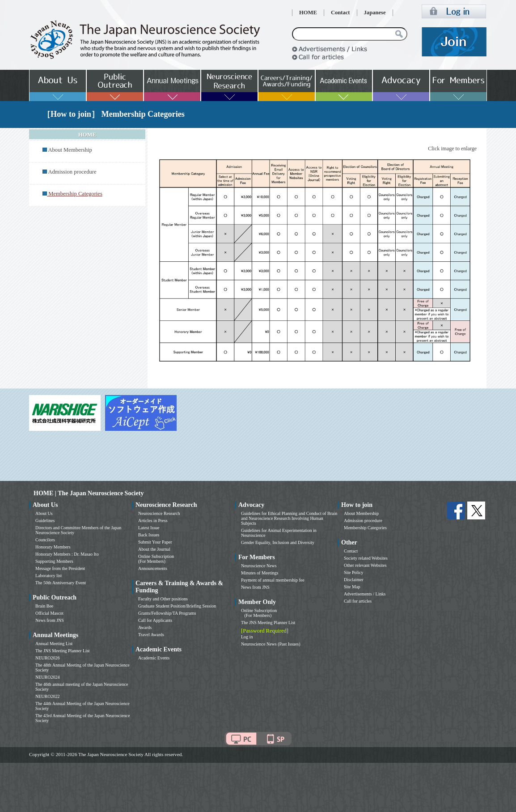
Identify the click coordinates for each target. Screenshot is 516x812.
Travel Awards (151, 635)
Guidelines (45, 521)
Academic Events (154, 658)
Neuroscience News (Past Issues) (271, 644)
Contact (340, 13)
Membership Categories (365, 528)
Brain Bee (44, 606)
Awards (145, 627)
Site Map (352, 587)
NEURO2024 (47, 677)
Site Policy (354, 572)
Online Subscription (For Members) (156, 559)
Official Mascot (49, 613)
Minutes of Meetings (260, 573)
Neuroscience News (259, 566)
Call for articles (358, 601)
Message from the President (60, 568)
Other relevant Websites (365, 565)
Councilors (45, 540)
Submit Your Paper (155, 542)
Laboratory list (49, 576)
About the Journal (154, 549)
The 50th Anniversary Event (61, 583)
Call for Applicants (155, 620)
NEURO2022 (47, 696)
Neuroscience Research (159, 513)
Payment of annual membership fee (273, 580)
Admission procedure (72, 172)
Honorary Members (53, 547)
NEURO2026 (47, 658)
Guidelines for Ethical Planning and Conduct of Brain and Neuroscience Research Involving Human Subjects (289, 518)
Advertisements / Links (365, 594)
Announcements (153, 568)
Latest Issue (149, 528)
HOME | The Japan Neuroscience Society (89, 493)
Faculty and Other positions (163, 599)
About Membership (70, 150)
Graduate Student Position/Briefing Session (177, 606)
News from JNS (50, 620)
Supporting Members (54, 561)
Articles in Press (153, 521)
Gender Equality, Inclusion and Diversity (278, 542)
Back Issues (149, 535)
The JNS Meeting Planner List (63, 651)
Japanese (375, 13)
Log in (247, 637)
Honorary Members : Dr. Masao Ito (67, 554)
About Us (44, 513)
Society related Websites (366, 558)
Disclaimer (354, 580)
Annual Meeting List (54, 644)
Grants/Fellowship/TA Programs (167, 613)
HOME (308, 13)
